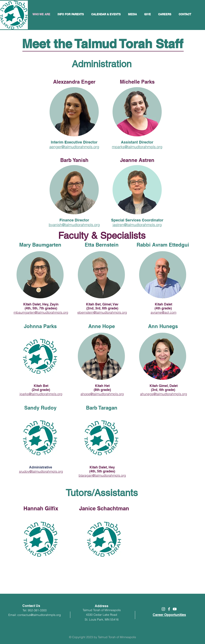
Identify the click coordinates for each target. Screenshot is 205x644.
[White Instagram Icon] (163, 609)
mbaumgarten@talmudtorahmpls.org (41, 312)
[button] (106, 14)
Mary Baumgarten (40, 245)
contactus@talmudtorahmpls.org (39, 615)
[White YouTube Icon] (175, 609)
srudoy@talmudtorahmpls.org (41, 471)
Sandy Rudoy (40, 408)
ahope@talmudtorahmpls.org (102, 394)
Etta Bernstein (102, 245)
